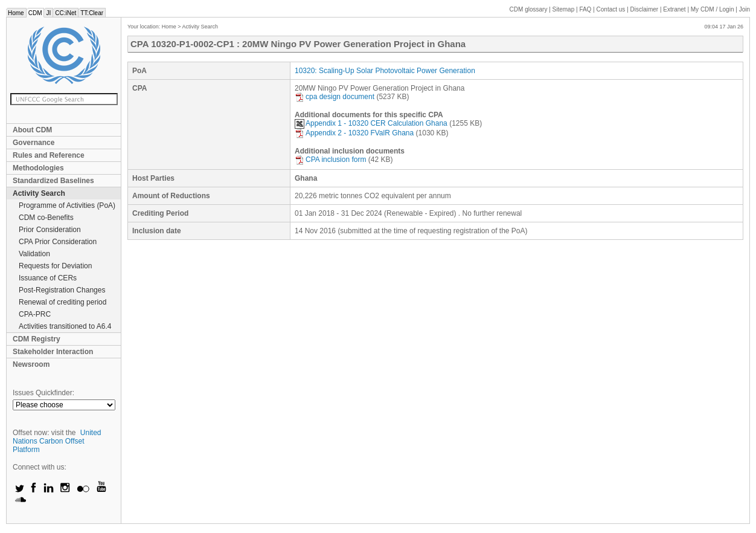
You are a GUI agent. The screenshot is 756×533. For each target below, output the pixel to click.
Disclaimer (645, 9)
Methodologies (38, 168)
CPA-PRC (35, 314)
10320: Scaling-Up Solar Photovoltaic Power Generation (385, 71)
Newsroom (31, 364)
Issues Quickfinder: (43, 393)
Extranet (674, 9)
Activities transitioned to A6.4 (65, 326)
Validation (34, 254)
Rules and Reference (49, 155)
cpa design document (335, 97)
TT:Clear (92, 13)
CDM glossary (529, 9)
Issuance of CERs (48, 278)
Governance (34, 143)
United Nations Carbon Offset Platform (57, 441)
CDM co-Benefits (46, 218)
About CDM (32, 130)
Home (16, 13)
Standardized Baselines (53, 181)
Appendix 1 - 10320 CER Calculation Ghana (371, 123)
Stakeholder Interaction (53, 352)
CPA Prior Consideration (58, 242)
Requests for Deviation (55, 266)
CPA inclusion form (330, 160)
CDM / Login (713, 9)
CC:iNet (66, 13)
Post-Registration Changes (62, 290)
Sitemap (564, 9)
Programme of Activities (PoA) (67, 205)
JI (48, 13)
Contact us (611, 9)
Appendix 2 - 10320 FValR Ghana (354, 133)
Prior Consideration (50, 230)
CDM (35, 13)
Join (745, 9)
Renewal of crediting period (62, 302)
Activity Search (39, 193)
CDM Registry (37, 339)
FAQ (585, 9)
